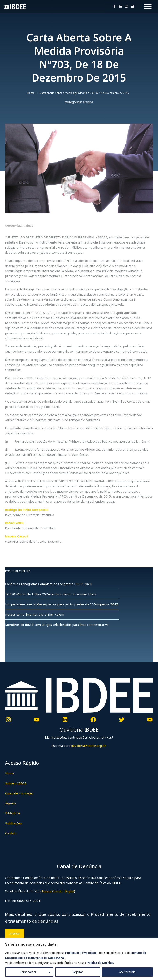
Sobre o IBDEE (16, 783)
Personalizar (28, 972)
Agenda (11, 803)
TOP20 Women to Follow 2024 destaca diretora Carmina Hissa (51, 594)
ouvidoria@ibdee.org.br (88, 746)
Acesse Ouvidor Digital (58, 891)
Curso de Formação (19, 793)
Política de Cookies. (100, 963)
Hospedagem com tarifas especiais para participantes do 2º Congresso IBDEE (62, 604)
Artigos (88, 102)
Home (31, 93)
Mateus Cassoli (16, 536)
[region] (79, 959)
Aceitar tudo (127, 972)
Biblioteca (12, 813)
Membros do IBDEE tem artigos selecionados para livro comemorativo (57, 625)
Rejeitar (78, 972)
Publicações (14, 823)
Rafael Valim (14, 523)
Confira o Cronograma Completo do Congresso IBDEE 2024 (48, 584)
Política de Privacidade (81, 953)
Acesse (15, 933)
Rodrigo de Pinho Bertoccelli (27, 510)
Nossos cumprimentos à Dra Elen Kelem (35, 614)
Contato (11, 833)
